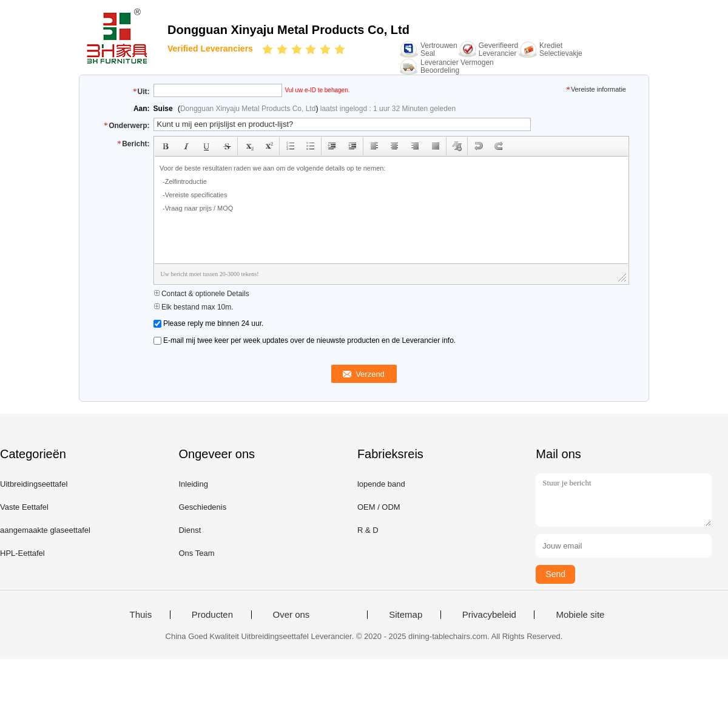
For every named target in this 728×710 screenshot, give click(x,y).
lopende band (381, 484)
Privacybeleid (489, 615)
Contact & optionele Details (201, 294)
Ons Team (196, 553)
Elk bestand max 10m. (194, 307)
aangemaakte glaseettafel (45, 530)
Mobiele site (580, 615)
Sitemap (406, 615)
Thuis (141, 615)
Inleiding (193, 484)
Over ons (292, 615)
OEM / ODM (379, 507)
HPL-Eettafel (22, 553)
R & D (368, 530)
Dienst (190, 530)
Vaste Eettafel (24, 507)
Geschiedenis (202, 507)
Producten (212, 615)
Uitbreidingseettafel (34, 484)
